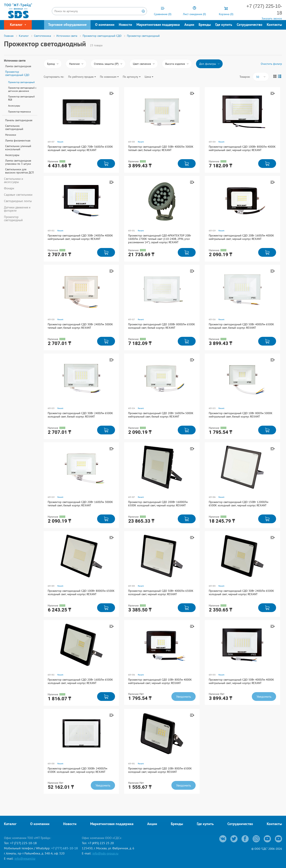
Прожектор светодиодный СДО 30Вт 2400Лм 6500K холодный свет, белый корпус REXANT (80, 415)
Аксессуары (14, 106)
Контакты (274, 25)
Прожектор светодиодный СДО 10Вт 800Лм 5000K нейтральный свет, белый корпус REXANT (241, 415)
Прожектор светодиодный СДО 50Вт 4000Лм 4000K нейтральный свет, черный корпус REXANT (241, 681)
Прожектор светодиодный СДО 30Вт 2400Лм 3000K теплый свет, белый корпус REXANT (80, 326)
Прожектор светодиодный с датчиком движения (22, 89)
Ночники (11, 135)
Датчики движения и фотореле (17, 209)
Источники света (15, 61)
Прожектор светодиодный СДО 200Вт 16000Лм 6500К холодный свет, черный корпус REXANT (158, 504)
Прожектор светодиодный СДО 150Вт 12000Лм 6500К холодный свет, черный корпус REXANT (239, 504)
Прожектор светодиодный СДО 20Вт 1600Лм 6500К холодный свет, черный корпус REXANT (80, 681)
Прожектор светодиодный (21, 82)
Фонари (9, 188)
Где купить (224, 25)
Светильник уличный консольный (18, 148)
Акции (189, 25)
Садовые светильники (18, 195)
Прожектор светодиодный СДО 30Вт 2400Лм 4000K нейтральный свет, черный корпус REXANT (80, 237)
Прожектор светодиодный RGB (21, 98)
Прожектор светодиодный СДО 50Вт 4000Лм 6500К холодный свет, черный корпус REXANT (161, 592)
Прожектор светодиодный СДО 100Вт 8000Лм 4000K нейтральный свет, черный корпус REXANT (242, 148)
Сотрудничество (250, 25)
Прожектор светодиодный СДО (17, 73)
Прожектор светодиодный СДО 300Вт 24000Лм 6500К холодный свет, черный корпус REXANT (77, 770)
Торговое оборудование (67, 25)
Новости (125, 25)
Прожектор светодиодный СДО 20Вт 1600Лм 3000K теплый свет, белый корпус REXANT (80, 504)
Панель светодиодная (19, 120)
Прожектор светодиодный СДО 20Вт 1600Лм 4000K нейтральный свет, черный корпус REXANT (241, 237)
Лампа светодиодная (18, 66)
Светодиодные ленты (18, 201)
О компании (105, 25)
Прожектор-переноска (19, 112)
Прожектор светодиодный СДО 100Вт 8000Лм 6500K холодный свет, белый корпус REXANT (162, 326)
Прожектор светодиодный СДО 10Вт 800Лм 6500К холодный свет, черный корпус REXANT (160, 770)
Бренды (205, 25)
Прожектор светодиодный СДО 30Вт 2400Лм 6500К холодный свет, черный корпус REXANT (241, 592)
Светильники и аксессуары (14, 180)
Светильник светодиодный (14, 127)
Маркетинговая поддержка (158, 25)
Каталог (10, 824)
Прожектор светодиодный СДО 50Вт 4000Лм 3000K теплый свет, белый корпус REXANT (161, 148)
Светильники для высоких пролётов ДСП (19, 171)
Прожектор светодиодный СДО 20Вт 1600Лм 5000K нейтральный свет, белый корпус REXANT (161, 415)
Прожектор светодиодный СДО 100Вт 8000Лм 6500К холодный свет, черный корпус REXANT (81, 592)
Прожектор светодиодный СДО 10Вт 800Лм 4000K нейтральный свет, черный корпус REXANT (160, 681)
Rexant (60, 142)
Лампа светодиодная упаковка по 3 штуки (18, 162)
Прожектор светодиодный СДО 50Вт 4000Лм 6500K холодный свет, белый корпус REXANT (241, 326)
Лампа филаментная (18, 140)
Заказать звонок (272, 18)
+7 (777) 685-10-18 (65, 848)
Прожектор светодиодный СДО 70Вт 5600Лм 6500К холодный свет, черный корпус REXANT (80, 148)
